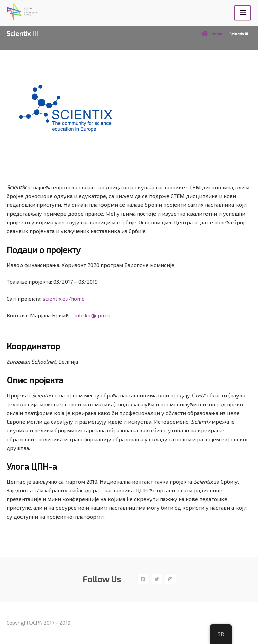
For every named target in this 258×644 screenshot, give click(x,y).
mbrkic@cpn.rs (92, 315)
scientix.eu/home (64, 298)
